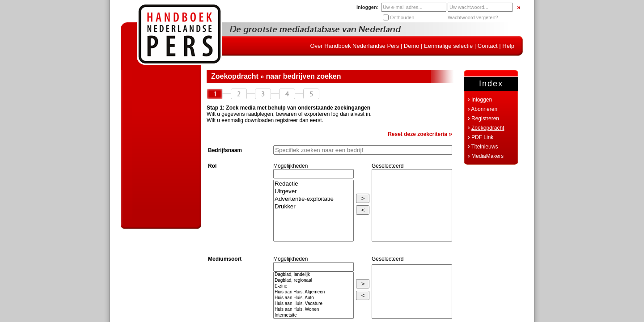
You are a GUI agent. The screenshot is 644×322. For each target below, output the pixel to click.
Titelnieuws (485, 147)
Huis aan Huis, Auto (314, 298)
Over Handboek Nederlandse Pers (354, 46)
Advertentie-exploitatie (314, 199)
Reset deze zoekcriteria (420, 134)
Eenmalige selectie (448, 46)
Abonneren (484, 109)
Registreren (485, 119)
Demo (412, 46)
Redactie (314, 184)
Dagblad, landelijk (314, 275)
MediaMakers (487, 156)
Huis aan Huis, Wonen (314, 310)
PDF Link (482, 137)
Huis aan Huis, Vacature (314, 304)
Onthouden (402, 17)
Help (508, 46)
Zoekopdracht (488, 128)
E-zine (314, 286)
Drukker (314, 207)
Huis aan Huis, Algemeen (314, 292)
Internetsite (314, 316)
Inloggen (482, 100)
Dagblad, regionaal (314, 281)
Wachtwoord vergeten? (473, 17)
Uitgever (314, 192)
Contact (488, 46)
